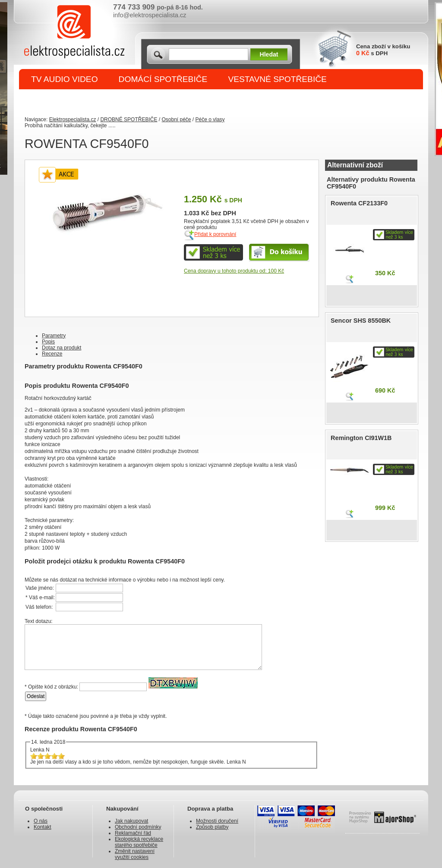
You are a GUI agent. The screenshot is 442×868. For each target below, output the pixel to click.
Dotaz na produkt (62, 348)
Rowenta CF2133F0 (359, 203)
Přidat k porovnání (215, 234)
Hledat (269, 54)
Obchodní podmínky (138, 827)
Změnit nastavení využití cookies (135, 854)
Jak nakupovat (131, 821)
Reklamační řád (133, 833)
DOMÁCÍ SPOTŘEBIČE (163, 79)
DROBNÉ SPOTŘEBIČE (77, 100)
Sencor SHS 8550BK (361, 321)
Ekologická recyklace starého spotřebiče (139, 842)
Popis (48, 342)
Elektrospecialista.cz (73, 120)
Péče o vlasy (210, 120)
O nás (41, 821)
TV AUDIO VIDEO (65, 79)
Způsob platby (212, 827)
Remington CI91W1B (361, 438)
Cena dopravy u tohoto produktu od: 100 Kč (234, 271)
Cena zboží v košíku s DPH (383, 50)
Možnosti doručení (217, 821)
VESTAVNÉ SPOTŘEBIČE (277, 79)
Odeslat (36, 696)
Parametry (54, 336)
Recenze (52, 354)
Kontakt (43, 827)
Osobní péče (176, 120)
